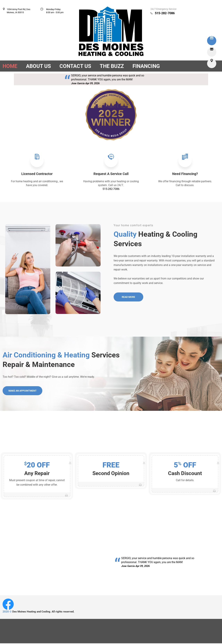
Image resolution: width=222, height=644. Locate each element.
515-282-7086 (165, 13)
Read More (129, 298)
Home (10, 66)
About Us (38, 66)
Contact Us (75, 66)
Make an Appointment (23, 391)
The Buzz (112, 66)
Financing (146, 66)
